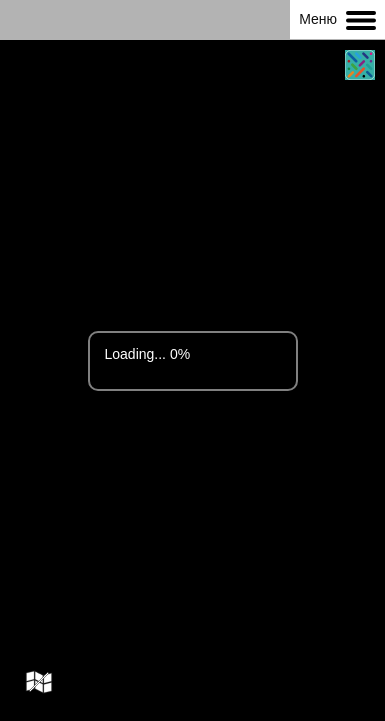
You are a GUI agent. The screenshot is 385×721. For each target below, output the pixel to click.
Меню (337, 20)
